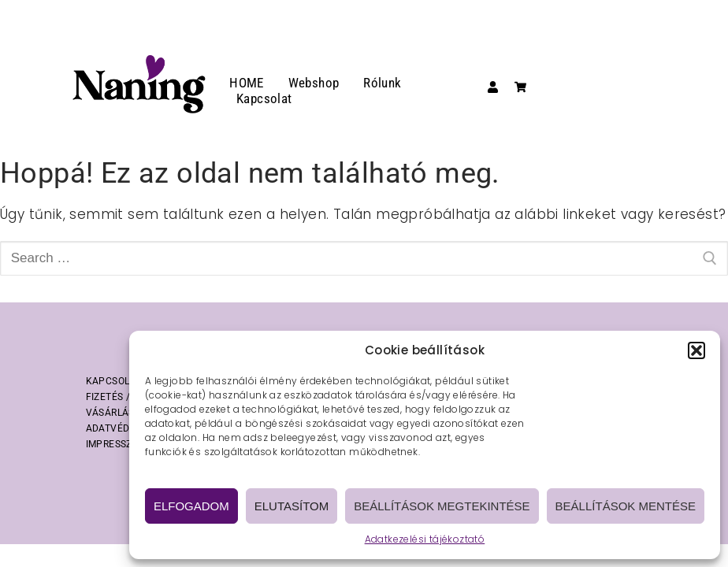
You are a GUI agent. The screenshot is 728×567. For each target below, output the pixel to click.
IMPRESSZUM (117, 444)
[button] (696, 350)
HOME (247, 83)
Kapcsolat (264, 98)
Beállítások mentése (626, 506)
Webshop (314, 83)
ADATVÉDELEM (120, 428)
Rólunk (382, 83)
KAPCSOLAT (114, 381)
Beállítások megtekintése (442, 506)
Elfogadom (191, 506)
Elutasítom (292, 506)
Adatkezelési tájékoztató (425, 539)
